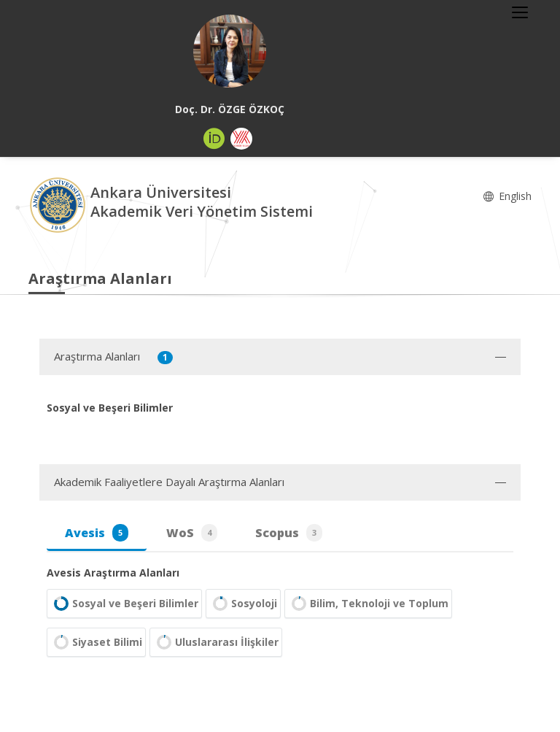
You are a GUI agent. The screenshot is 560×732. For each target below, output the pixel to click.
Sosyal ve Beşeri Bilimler (124, 604)
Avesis (97, 533)
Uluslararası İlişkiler (216, 642)
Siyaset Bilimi (96, 642)
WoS (192, 533)
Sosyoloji (243, 604)
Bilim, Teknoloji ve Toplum (368, 604)
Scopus (289, 533)
